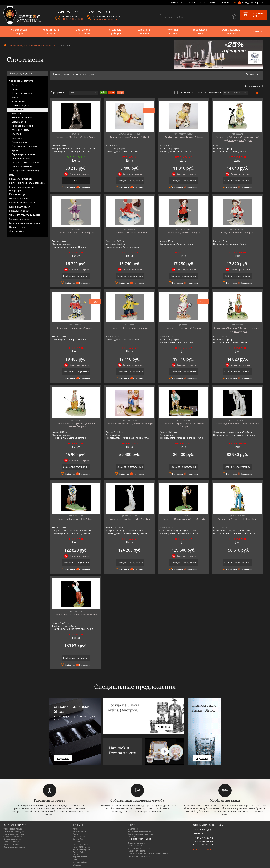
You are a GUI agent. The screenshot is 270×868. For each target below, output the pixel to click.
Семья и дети (19, 122)
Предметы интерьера (21, 179)
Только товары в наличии (190, 93)
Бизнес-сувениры (19, 198)
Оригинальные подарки (231, 31)
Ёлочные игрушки (19, 194)
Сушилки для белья (20, 219)
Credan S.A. (78, 839)
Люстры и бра (17, 231)
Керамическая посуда (51, 31)
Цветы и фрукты (20, 105)
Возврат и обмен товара (139, 848)
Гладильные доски (19, 211)
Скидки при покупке (79, 174)
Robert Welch (79, 852)
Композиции (19, 101)
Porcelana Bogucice (82, 849)
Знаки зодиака (20, 142)
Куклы (15, 150)
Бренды (258, 31)
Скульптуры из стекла (23, 166)
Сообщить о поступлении (130, 180)
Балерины (17, 134)
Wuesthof (77, 865)
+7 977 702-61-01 (203, 830)
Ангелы (16, 85)
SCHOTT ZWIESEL (81, 857)
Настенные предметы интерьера (27, 183)
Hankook (77, 842)
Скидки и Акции (197, 2)
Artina (76, 834)
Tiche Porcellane (80, 862)
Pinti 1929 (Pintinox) (82, 847)
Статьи (212, 2)
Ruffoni (76, 855)
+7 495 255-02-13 (203, 838)
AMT (75, 829)
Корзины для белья (20, 207)
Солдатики (17, 138)
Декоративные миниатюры (26, 171)
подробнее (63, 758)
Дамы (15, 89)
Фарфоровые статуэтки (43, 46)
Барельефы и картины (24, 154)
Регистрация (257, 3)
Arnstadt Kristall (80, 831)
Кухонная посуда (173, 31)
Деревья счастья (21, 158)
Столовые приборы (115, 31)
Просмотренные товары (139, 856)
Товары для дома (200, 31)
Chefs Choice (79, 836)
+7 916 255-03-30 (203, 841)
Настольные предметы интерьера (22, 189)
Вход (246, 3)
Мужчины (17, 113)
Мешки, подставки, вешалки (25, 223)
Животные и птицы (22, 93)
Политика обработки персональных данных (148, 853)
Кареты (16, 97)
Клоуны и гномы (21, 130)
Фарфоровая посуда (19, 31)
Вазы (12, 175)
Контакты (224, 2)
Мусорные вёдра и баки (22, 203)
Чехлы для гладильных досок (25, 215)
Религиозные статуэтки (24, 146)
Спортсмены (19, 109)
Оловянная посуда (144, 31)
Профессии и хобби (22, 126)
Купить (76, 180)
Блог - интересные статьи (139, 831)
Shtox (76, 860)
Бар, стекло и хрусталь (84, 31)
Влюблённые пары (22, 118)
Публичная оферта (136, 851)
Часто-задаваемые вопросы (140, 834)
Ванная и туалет (18, 227)
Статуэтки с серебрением (25, 162)
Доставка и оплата (176, 2)
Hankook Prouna (81, 844)
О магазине (133, 829)
